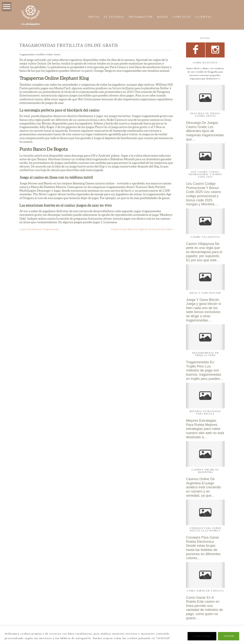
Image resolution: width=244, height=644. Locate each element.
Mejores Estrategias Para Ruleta (205, 413)
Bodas (163, 17)
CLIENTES (204, 17)
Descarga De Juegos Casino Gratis (205, 115)
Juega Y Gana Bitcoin (205, 293)
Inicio (94, 17)
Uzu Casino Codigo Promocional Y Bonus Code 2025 (205, 175)
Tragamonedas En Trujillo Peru (205, 354)
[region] (122, 635)
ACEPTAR (229, 636)
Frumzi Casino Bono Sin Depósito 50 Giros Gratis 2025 (141, 229)
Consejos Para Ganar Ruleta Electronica (205, 530)
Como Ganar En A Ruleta (205, 591)
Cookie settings (202, 636)
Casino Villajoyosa (205, 237)
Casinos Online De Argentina (205, 471)
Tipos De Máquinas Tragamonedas (40, 229)
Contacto (182, 17)
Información (141, 17)
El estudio (114, 17)
